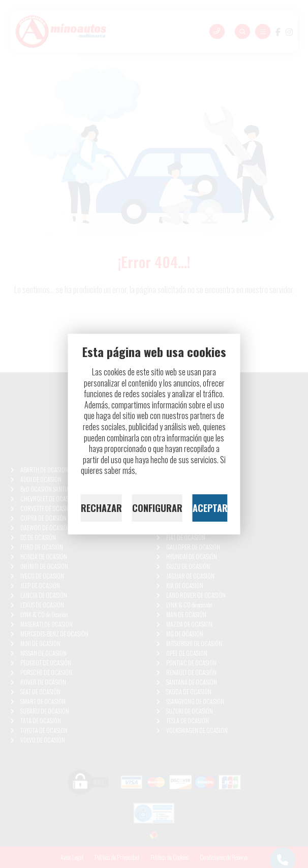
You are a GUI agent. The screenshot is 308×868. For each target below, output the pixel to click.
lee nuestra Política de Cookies (183, 471)
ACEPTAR (210, 508)
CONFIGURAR (157, 508)
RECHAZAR (101, 508)
